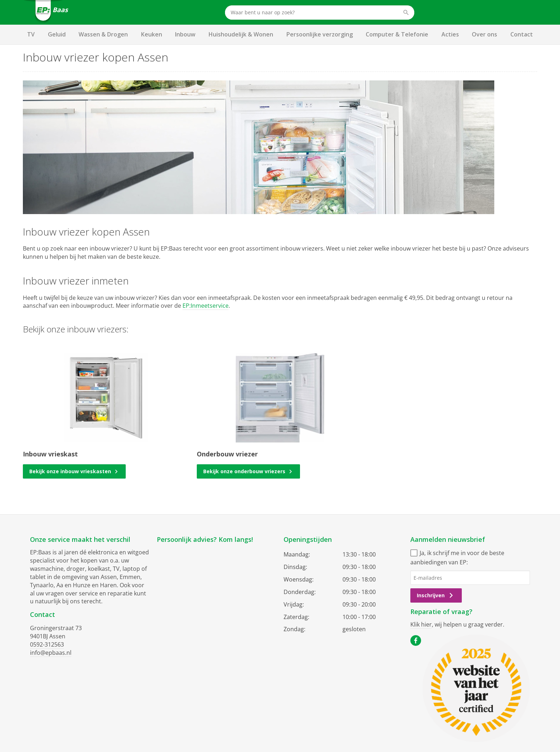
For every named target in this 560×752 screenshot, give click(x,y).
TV (31, 34)
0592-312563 (47, 644)
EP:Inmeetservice (206, 306)
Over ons (484, 34)
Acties (450, 34)
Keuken (152, 34)
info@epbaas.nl (51, 653)
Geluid (57, 34)
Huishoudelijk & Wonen (241, 34)
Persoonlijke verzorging (320, 34)
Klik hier (421, 624)
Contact (522, 34)
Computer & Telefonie (397, 34)
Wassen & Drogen (103, 34)
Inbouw (185, 34)
